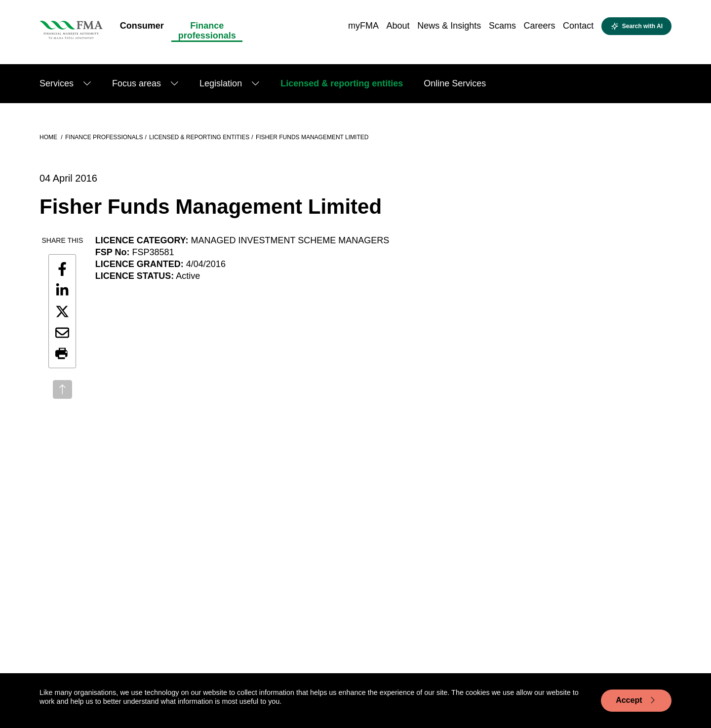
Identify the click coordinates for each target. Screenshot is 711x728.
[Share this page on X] (62, 311)
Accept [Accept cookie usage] (636, 700)
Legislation (221, 83)
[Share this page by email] (62, 333)
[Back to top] (62, 389)
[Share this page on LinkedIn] (62, 290)
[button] (62, 354)
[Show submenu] (87, 84)
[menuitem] (142, 29)
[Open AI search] (636, 26)
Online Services (455, 83)
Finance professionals (104, 137)
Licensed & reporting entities (342, 83)
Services (57, 83)
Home (49, 137)
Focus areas (137, 83)
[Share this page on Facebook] (62, 269)
